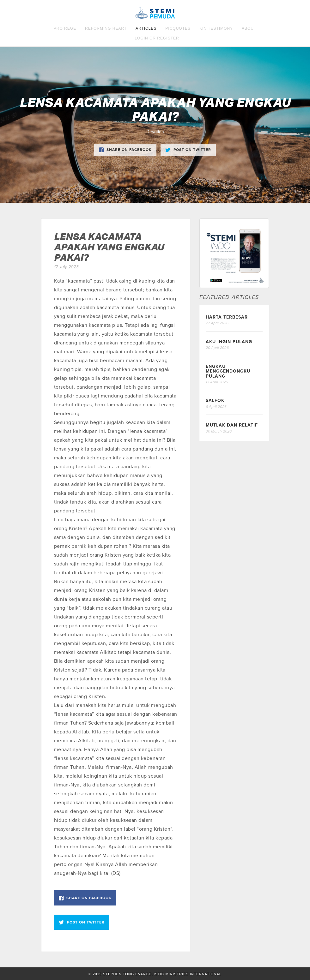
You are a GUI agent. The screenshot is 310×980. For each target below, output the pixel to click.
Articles (146, 28)
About (249, 28)
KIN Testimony (216, 28)
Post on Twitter (188, 150)
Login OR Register (157, 38)
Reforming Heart (106, 28)
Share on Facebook (125, 150)
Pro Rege (65, 28)
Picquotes (178, 28)
